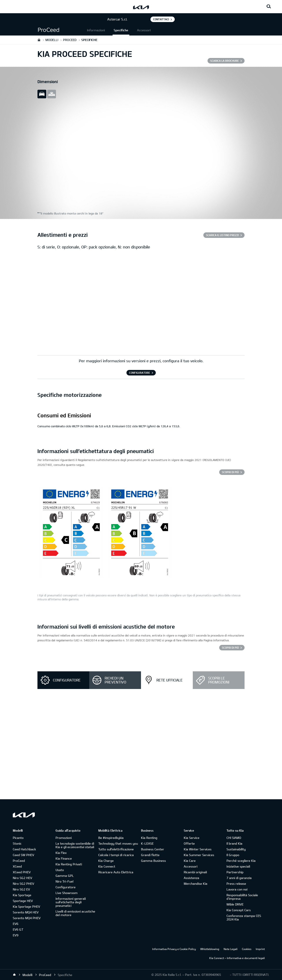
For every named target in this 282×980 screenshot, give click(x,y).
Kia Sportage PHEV (26, 906)
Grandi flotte (150, 855)
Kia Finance (64, 858)
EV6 (16, 924)
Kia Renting (149, 838)
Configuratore (66, 887)
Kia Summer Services (199, 855)
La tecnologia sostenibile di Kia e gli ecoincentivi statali (75, 845)
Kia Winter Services (198, 849)
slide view (42, 94)
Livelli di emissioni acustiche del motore (75, 913)
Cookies (247, 949)
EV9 (16, 935)
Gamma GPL (65, 876)
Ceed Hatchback (24, 849)
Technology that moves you (118, 843)
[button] (62, 30)
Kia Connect (107, 866)
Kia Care (190, 861)
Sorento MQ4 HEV (26, 912)
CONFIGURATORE (140, 373)
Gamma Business (153, 861)
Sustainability (236, 849)
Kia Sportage (22, 895)
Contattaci (161, 19)
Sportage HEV (23, 901)
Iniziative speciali (238, 866)
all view (52, 94)
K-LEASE (147, 843)
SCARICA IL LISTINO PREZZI (222, 235)
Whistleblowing (210, 949)
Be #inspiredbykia (111, 838)
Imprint (260, 949)
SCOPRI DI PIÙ (230, 472)
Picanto (18, 838)
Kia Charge (106, 861)
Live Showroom (67, 893)
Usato (60, 870)
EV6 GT (18, 929)
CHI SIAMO (234, 838)
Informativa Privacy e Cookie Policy (174, 949)
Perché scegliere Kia (241, 861)
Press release (236, 884)
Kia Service (192, 838)
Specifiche (121, 30)
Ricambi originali (195, 872)
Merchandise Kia (196, 884)
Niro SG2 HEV (22, 878)
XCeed (17, 866)
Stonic (17, 843)
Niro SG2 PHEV (23, 884)
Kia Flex (61, 853)
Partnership (235, 872)
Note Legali (231, 949)
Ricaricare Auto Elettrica (116, 872)
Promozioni (64, 838)
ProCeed (19, 861)
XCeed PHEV (22, 872)
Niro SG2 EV (21, 889)
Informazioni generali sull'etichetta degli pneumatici (71, 902)
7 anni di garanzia (239, 878)
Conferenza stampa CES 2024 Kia (244, 917)
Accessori (144, 30)
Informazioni (96, 30)
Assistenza (191, 878)
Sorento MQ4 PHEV (27, 918)
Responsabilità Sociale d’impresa (242, 897)
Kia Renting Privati (69, 864)
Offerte (189, 843)
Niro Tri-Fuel (64, 881)
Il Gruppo (233, 855)
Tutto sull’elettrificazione (116, 849)
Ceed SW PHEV (23, 855)
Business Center (153, 849)
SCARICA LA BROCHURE (224, 61)
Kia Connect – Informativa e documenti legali (237, 958)
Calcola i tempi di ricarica (116, 855)
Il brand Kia (234, 843)
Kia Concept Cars (239, 910)
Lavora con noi (237, 889)
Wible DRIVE (235, 904)
